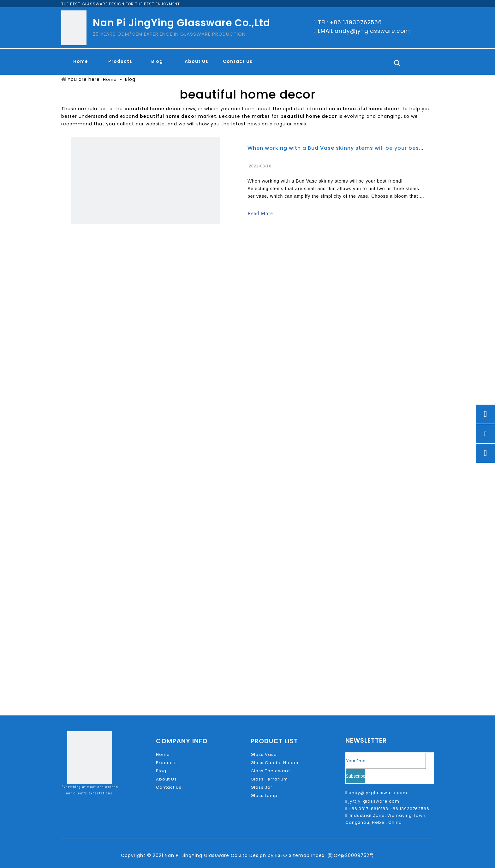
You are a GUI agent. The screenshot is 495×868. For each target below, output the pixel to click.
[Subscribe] (355, 776)
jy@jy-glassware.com (374, 801)
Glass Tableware (270, 771)
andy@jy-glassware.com (372, 31)
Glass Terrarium (269, 779)
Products (166, 763)
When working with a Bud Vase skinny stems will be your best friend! (345, 148)
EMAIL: (326, 31)
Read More (260, 213)
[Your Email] (386, 761)
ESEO (281, 855)
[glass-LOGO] (73, 28)
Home (163, 754)
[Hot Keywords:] (397, 63)
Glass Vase (264, 754)
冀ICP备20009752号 (351, 855)
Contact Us (169, 787)
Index (318, 855)
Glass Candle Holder (275, 763)
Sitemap (299, 855)
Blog (161, 771)
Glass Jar (262, 787)
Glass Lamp (264, 796)
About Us (166, 779)
